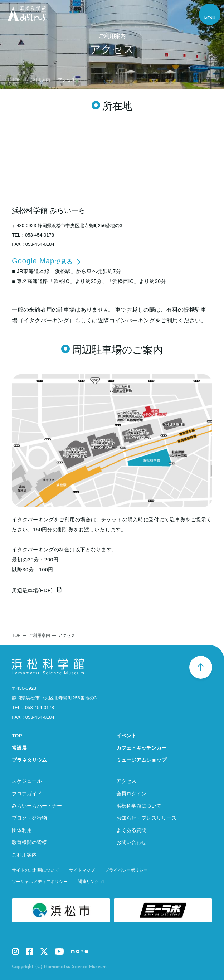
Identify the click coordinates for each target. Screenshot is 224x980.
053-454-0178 (40, 235)
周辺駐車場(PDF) (32, 590)
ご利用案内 (39, 80)
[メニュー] (210, 14)
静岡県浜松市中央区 (54, 698)
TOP (16, 80)
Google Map (42, 262)
